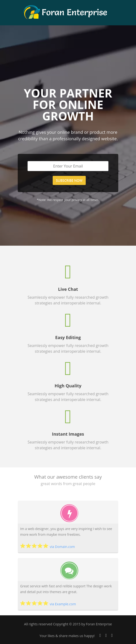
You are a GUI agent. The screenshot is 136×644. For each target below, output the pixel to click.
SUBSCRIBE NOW (69, 180)
